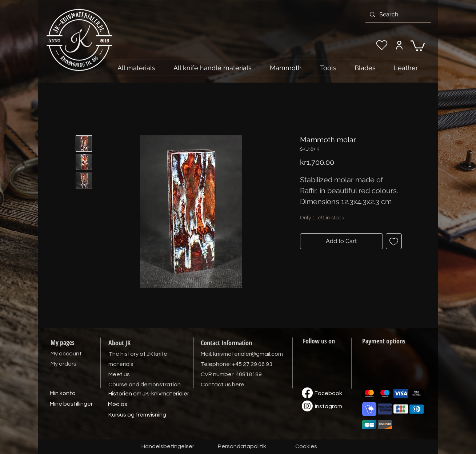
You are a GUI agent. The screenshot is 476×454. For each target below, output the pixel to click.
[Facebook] (328, 394)
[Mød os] (118, 405)
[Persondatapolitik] (242, 447)
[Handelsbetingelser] (168, 447)
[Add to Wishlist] (394, 241)
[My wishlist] (382, 45)
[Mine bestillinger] (71, 404)
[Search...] (397, 15)
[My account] (399, 45)
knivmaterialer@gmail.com (248, 354)
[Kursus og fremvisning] (137, 415)
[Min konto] (63, 394)
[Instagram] (329, 407)
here (238, 385)
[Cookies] (306, 447)
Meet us (119, 374)
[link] (418, 45)
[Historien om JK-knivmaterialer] (149, 394)
